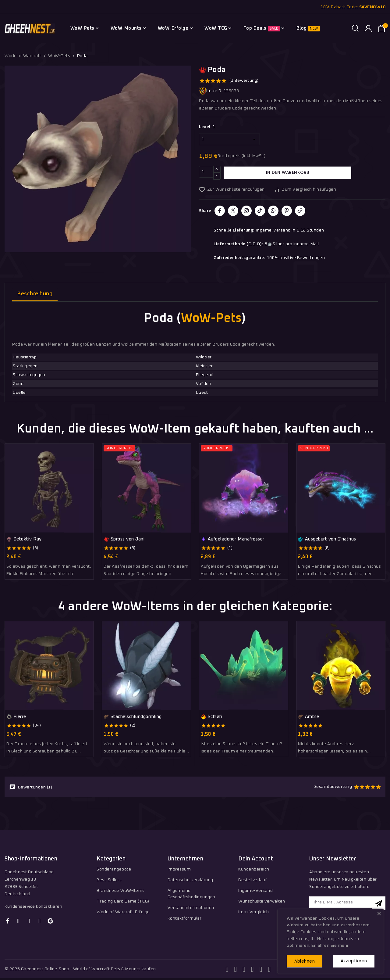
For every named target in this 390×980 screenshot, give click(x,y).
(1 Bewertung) (244, 81)
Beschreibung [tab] (35, 294)
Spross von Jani (124, 539)
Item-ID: (211, 91)
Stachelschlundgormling (133, 717)
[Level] (229, 139)
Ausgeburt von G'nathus (327, 539)
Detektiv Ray (24, 539)
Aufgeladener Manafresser (233, 539)
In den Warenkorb (288, 173)
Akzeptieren (352, 960)
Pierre (16, 717)
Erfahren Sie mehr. (330, 944)
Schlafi (211, 717)
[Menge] (206, 173)
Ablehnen (307, 961)
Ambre (308, 717)
